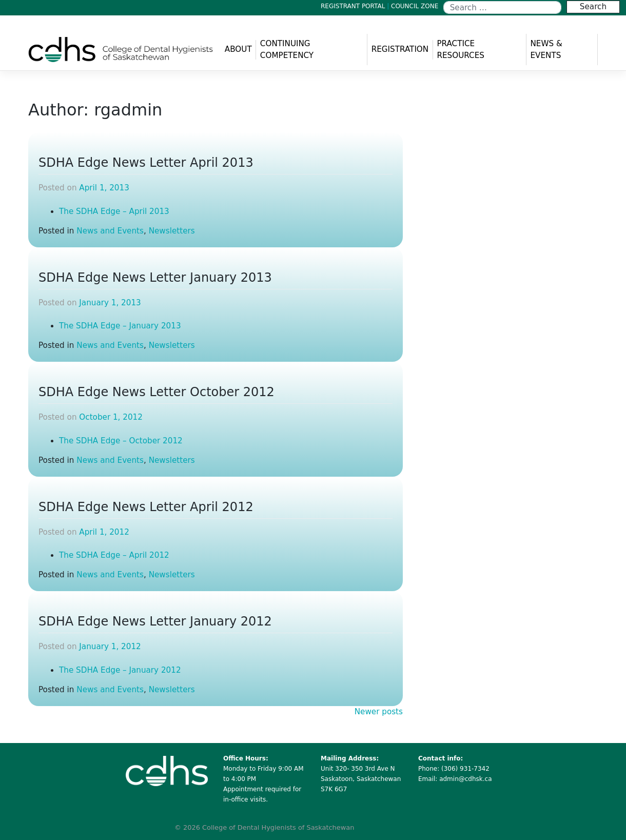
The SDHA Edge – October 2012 (121, 441)
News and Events (110, 231)
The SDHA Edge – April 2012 (114, 555)
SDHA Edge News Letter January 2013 (155, 278)
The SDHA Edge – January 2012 (120, 670)
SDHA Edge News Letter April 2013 (146, 163)
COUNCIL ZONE (415, 6)
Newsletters (172, 231)
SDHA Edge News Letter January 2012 (155, 621)
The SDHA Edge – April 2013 (114, 211)
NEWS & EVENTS (546, 50)
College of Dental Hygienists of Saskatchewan (278, 827)
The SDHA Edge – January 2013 (120, 326)
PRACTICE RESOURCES (461, 50)
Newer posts (379, 712)
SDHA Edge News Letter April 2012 (146, 507)
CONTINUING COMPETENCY (287, 50)
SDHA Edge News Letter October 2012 (156, 392)
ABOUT (238, 49)
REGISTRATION (400, 49)
